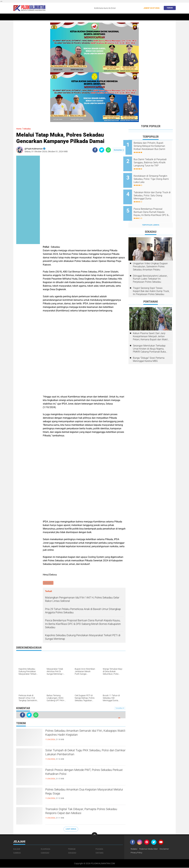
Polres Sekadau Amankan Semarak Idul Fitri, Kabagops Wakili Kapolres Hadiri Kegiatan (82, 734)
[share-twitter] (102, 150)
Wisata (154, 17)
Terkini (169, 8)
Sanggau (45, 853)
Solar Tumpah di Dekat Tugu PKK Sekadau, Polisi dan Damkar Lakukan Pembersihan (81, 754)
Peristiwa (75, 17)
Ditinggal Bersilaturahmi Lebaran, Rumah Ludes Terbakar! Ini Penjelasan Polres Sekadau (150, 271)
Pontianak (50, 17)
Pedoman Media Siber (150, 849)
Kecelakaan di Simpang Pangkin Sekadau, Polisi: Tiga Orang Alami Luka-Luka (154, 176)
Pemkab (144, 17)
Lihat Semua (71, 829)
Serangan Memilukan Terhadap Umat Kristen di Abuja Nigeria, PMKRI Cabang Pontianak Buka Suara (149, 341)
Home (17, 17)
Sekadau (27, 17)
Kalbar (38, 17)
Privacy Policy (137, 853)
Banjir (123, 17)
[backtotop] (94, 835)
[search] (117, 8)
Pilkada (99, 849)
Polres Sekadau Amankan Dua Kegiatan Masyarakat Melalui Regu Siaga (78, 793)
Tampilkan (120, 709)
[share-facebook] (95, 150)
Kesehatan (111, 17)
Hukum (87, 17)
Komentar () (119, 150)
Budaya (133, 17)
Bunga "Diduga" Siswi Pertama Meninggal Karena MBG (149, 351)
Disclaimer (166, 849)
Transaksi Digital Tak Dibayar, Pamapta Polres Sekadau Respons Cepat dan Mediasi (83, 812)
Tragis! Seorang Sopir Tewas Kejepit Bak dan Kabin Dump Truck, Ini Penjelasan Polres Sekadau (151, 283)
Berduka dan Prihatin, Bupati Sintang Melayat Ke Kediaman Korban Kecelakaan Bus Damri (155, 146)
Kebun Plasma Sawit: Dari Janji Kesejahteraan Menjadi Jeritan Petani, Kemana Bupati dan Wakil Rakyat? (150, 328)
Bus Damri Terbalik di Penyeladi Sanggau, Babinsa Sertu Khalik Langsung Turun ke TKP (154, 161)
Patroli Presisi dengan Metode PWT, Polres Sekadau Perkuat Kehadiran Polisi (81, 773)
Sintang (63, 17)
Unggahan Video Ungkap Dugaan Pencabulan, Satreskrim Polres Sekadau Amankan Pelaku (150, 258)
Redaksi (134, 849)
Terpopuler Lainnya (151, 217)
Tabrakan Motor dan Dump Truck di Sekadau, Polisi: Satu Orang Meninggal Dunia (154, 191)
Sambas (17, 853)
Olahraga (98, 17)
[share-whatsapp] (108, 150)
